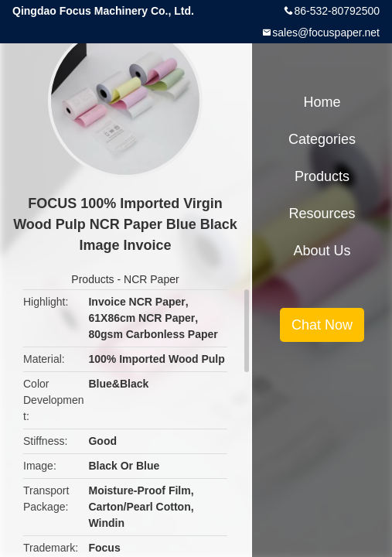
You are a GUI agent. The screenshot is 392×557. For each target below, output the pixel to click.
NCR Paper (152, 279)
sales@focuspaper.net (326, 32)
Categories (322, 139)
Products (92, 279)
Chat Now (322, 325)
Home (322, 102)
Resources (322, 214)
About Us (322, 251)
